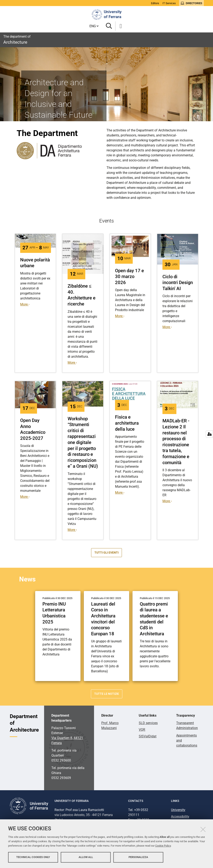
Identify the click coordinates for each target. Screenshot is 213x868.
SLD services (148, 723)
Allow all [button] (86, 857)
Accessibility (180, 817)
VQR (142, 730)
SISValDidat (148, 736)
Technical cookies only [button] (33, 857)
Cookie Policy (163, 846)
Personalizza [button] (138, 857)
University (178, 810)
